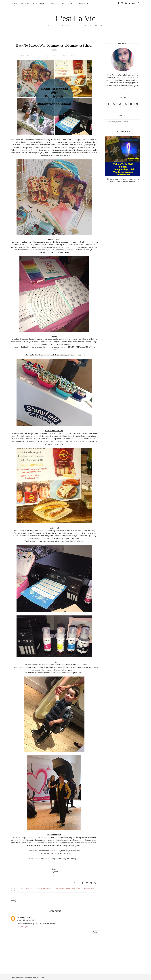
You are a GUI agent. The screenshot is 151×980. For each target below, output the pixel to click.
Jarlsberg (36, 888)
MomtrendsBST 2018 (65, 888)
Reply (95, 932)
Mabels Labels (48, 888)
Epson (21, 888)
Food (27, 888)
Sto (13, 890)
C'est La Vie (75, 18)
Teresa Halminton (24, 917)
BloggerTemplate (39, 977)
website (52, 851)
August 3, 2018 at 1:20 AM (25, 920)
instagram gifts (22, 926)
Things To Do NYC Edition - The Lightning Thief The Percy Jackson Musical (123, 180)
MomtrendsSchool (85, 888)
